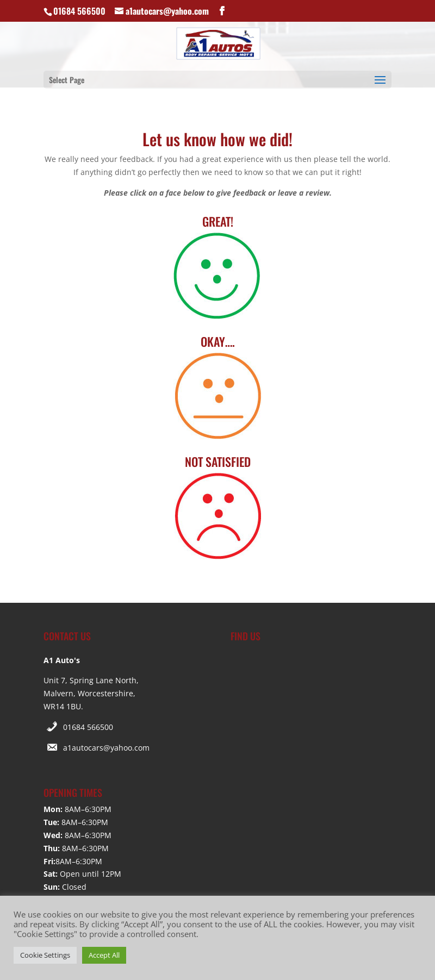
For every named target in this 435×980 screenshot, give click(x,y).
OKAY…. (218, 341)
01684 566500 (88, 727)
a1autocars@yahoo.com (106, 748)
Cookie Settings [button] (45, 955)
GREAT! (218, 221)
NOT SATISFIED (218, 461)
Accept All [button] (104, 955)
